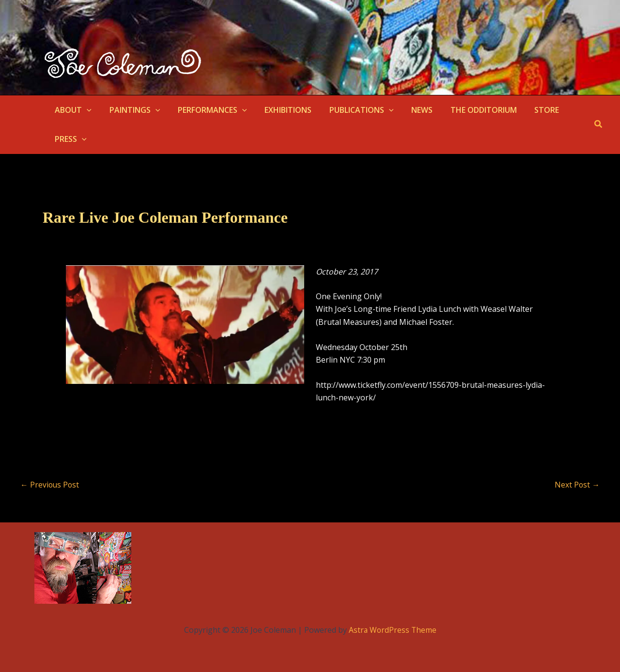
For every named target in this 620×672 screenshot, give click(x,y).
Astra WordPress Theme (392, 630)
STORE (530, 110)
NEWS (409, 110)
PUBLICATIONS (351, 110)
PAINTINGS (132, 110)
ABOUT (72, 110)
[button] (86, 110)
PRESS (70, 139)
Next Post (577, 485)
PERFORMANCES (207, 110)
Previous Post (50, 485)
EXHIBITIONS (280, 110)
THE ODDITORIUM (469, 110)
